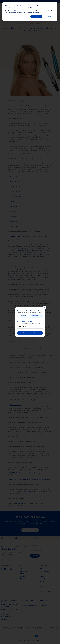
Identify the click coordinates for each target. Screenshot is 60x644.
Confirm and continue (30, 333)
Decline (49, 16)
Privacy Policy (48, 8)
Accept (36, 16)
